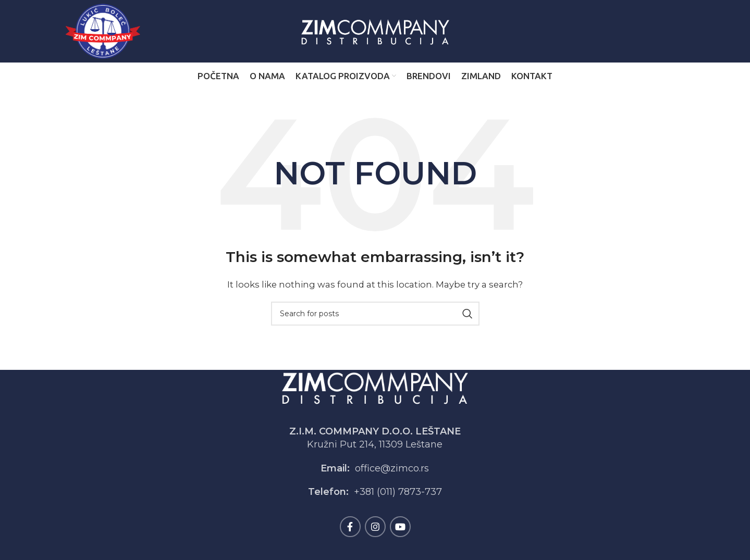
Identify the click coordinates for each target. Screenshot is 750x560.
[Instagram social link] (375, 527)
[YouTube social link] (400, 527)
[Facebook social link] (350, 527)
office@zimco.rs (392, 468)
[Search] (375, 314)
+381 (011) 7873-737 (398, 492)
